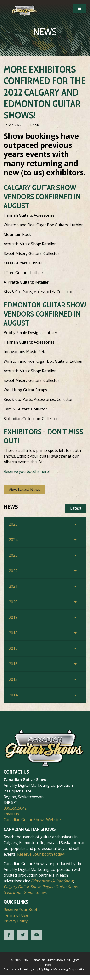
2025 (13, 524)
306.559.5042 (15, 808)
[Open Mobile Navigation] (80, 8)
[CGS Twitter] (23, 935)
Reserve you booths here (26, 471)
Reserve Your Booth (22, 910)
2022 (13, 571)
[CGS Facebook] (9, 935)
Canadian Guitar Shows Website (32, 820)
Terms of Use (16, 915)
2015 (13, 679)
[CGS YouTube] (37, 935)
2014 (13, 695)
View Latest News (24, 490)
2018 (13, 633)
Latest (76, 508)
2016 (13, 664)
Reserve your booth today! (41, 854)
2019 (13, 617)
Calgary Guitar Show (22, 887)
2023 (13, 555)
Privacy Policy (16, 921)
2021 (13, 586)
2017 (13, 648)
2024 (13, 540)
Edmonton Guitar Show (52, 881)
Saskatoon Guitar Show (25, 892)
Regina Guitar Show (60, 887)
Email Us (11, 814)
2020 (13, 602)
